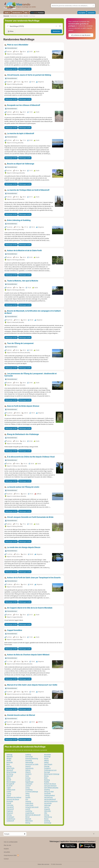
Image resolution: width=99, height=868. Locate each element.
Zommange (48, 823)
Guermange (29, 756)
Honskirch (28, 774)
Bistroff (9, 780)
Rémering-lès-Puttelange (52, 774)
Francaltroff (10, 807)
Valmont (47, 807)
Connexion (91, 13)
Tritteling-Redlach (50, 795)
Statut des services (43, 864)
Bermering (10, 774)
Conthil (9, 792)
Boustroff (9, 786)
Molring (28, 823)
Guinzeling (29, 760)
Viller (46, 813)
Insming (28, 778)
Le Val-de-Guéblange (32, 792)
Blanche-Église (11, 782)
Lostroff (28, 809)
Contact (6, 859)
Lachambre (29, 784)
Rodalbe (47, 782)
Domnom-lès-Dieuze (13, 799)
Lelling (27, 793)
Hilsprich (28, 772)
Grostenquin (10, 817)
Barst (8, 764)
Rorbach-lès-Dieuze (50, 784)
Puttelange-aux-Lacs (50, 770)
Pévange (47, 766)
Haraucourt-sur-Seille (32, 764)
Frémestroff (10, 809)
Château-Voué (11, 790)
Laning (27, 788)
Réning (46, 776)
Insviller (28, 780)
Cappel (9, 788)
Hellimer (28, 770)
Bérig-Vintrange (11, 772)
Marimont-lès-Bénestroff (33, 815)
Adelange (9, 755)
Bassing (9, 766)
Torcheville (47, 793)
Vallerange (47, 805)
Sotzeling (47, 790)
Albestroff (10, 756)
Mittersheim (29, 821)
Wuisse (46, 819)
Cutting (9, 793)
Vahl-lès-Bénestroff (50, 799)
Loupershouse (30, 813)
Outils (7, 13)
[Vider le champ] (56, 26)
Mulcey (46, 758)
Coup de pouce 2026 (11, 855)
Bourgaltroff (10, 784)
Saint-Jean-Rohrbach (50, 786)
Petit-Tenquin (48, 764)
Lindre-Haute (29, 805)
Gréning (9, 815)
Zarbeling (47, 821)
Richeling (47, 780)
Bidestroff (10, 776)
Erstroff (9, 803)
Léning (27, 795)
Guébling (28, 755)
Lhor (27, 799)
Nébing (46, 760)
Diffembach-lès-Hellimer (14, 797)
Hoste (27, 776)
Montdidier (48, 755)
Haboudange (29, 762)
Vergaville (47, 809)
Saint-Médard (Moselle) (51, 788)
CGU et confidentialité (11, 842)
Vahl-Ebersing (48, 797)
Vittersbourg (48, 817)
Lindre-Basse (29, 803)
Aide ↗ (27, 13)
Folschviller (10, 805)
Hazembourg (29, 768)
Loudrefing (29, 811)
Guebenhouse (11, 819)
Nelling (46, 762)
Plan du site (7, 845)
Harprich (28, 766)
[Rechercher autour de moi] (60, 26)
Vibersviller (48, 811)
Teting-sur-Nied (49, 792)
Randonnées (17, 13)
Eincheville (10, 801)
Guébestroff (10, 821)
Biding (9, 778)
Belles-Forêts (10, 768)
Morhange (47, 756)
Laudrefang (29, 790)
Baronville (10, 762)
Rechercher (57, 31)
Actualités (7, 852)
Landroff (28, 786)
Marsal (27, 817)
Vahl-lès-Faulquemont (51, 801)
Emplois (6, 849)
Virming (47, 815)
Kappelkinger (29, 782)
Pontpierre (47, 768)
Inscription (82, 13)
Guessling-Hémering (32, 758)
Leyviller (28, 797)
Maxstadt (28, 819)
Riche (46, 778)
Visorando (6, 16)
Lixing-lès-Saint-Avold (32, 807)
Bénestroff (10, 770)
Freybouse (10, 811)
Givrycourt (10, 813)
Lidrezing (28, 801)
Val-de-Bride (48, 803)
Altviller (9, 760)
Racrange (47, 772)
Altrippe (9, 758)
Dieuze (9, 795)
